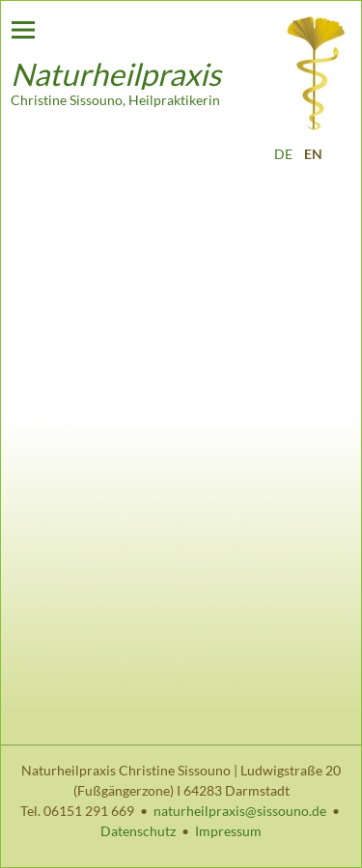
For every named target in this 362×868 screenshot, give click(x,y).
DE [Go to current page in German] (283, 154)
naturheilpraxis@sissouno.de (240, 811)
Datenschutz (138, 831)
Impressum (228, 831)
